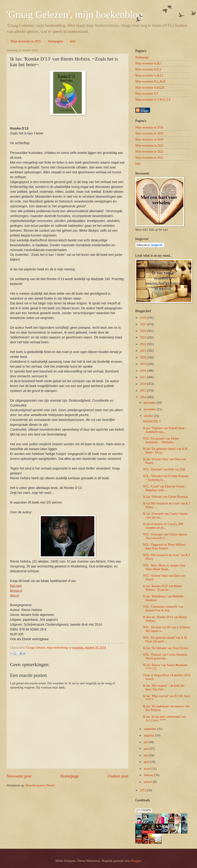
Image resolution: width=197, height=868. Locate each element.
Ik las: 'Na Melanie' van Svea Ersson (165, 648)
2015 (143, 391)
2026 (143, 318)
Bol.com (16, 586)
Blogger (136, 861)
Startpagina (56, 41)
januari (149, 782)
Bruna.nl (16, 591)
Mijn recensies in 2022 (149, 152)
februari (149, 775)
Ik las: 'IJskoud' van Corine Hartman (165, 497)
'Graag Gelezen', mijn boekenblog (75, 14)
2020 (143, 357)
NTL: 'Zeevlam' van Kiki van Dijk (164, 469)
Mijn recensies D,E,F (148, 69)
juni (147, 749)
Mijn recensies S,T (147, 94)
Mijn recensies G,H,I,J (149, 75)
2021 (143, 351)
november (150, 409)
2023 (143, 337)
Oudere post (118, 776)
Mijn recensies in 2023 (149, 146)
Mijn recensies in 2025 (26, 41)
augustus (150, 735)
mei (146, 755)
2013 (143, 790)
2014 (143, 397)
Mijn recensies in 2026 (149, 127)
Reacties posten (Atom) (40, 785)
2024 (143, 331)
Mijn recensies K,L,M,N (150, 81)
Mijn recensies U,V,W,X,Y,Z (153, 100)
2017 (143, 377)
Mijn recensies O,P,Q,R (150, 88)
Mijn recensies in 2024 (149, 139)
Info (73, 41)
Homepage (70, 776)
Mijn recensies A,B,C (149, 63)
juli (146, 742)
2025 (143, 324)
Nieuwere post (19, 776)
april (147, 762)
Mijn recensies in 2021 (149, 158)
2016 (143, 384)
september (151, 729)
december (150, 403)
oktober (149, 416)
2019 (143, 364)
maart (148, 769)
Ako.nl (15, 596)
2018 (143, 371)
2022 (143, 344)
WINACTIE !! (152, 421)
